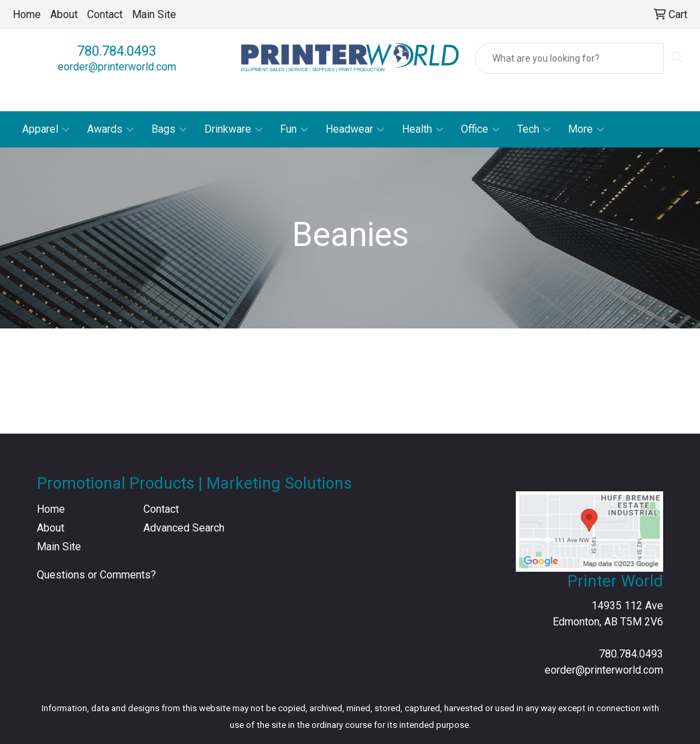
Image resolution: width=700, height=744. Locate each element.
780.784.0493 (117, 51)
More (586, 129)
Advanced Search (184, 528)
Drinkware (233, 129)
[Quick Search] (569, 58)
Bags (169, 129)
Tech (534, 129)
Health (423, 129)
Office (480, 129)
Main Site (154, 14)
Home (27, 14)
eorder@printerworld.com (117, 67)
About (64, 14)
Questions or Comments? (96, 575)
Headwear (355, 129)
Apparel (46, 129)
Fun (294, 129)
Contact (105, 14)
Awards (111, 129)
